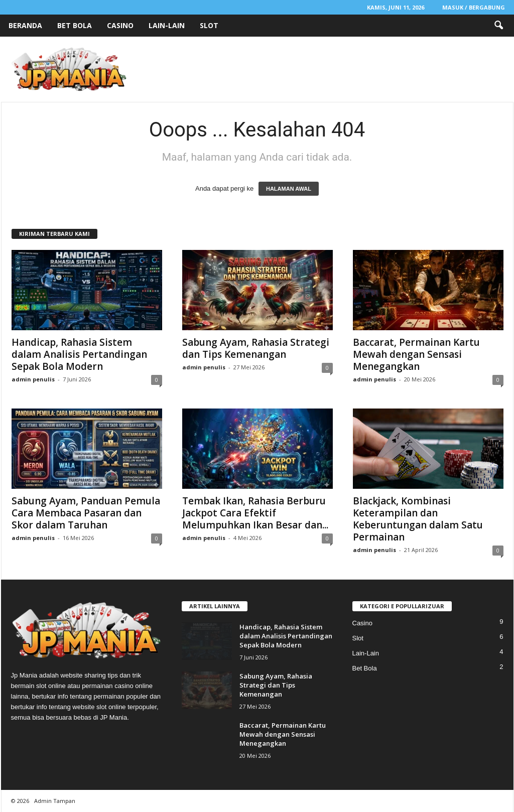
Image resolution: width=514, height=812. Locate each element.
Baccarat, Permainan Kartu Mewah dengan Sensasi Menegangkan (416, 354)
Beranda (25, 25)
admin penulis (33, 379)
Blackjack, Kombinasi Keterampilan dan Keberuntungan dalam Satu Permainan (418, 519)
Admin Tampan (55, 801)
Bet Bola (75, 25)
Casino (120, 25)
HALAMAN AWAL (289, 189)
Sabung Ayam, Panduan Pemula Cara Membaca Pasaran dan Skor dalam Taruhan (86, 513)
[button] (498, 26)
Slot (209, 25)
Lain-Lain (167, 25)
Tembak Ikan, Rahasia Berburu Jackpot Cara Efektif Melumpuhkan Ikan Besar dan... (255, 513)
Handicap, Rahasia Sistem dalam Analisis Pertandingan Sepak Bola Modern (79, 354)
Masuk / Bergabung (474, 7)
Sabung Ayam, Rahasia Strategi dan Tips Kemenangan (256, 348)
